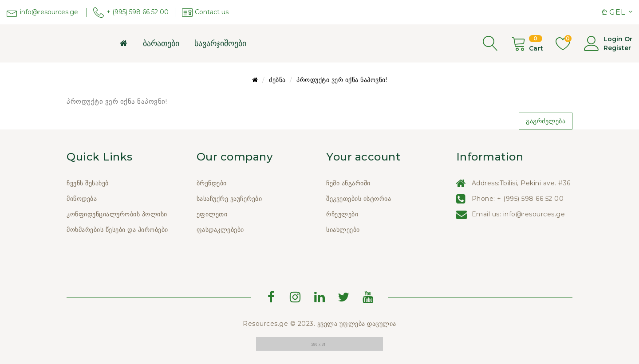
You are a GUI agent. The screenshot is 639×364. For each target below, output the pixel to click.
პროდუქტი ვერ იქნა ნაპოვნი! (342, 80)
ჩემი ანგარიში (348, 183)
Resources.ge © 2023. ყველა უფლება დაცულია (319, 324)
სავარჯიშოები (220, 43)
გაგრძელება (546, 121)
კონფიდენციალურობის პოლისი (117, 214)
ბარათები (161, 43)
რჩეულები (342, 214)
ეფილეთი (212, 214)
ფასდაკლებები (220, 230)
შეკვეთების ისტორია (359, 199)
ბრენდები (212, 183)
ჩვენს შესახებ (88, 183)
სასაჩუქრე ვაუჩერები (229, 199)
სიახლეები (343, 230)
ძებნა (277, 80)
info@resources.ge (534, 214)
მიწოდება (82, 199)
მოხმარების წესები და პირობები (117, 230)
